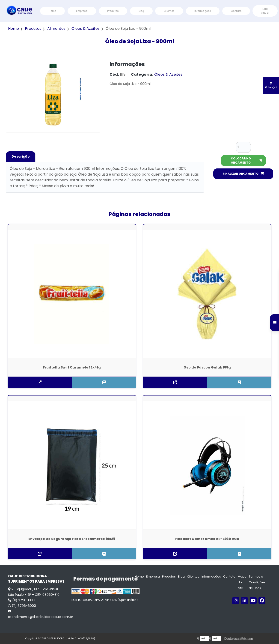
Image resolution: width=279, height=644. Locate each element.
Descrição (21, 156)
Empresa (82, 11)
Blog (141, 11)
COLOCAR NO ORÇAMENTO (247, 160)
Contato (236, 11)
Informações (203, 11)
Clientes (169, 11)
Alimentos (56, 28)
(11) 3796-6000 (22, 600)
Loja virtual (265, 11)
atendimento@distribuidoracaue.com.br (37, 614)
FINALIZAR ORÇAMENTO (243, 174)
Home (52, 11)
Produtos (113, 11)
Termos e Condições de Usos (257, 582)
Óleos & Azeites (86, 28)
